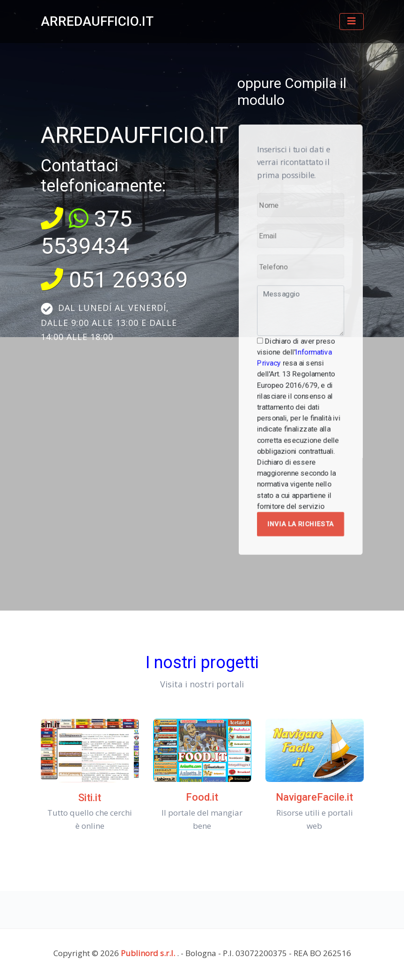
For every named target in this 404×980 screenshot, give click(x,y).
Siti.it (90, 798)
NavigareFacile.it (314, 797)
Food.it (202, 797)
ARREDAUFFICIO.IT (97, 21)
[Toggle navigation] (352, 22)
